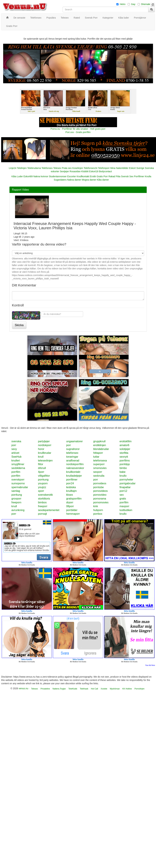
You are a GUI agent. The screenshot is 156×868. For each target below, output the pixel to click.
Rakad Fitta (115, 176)
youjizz (42, 487)
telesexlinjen (45, 461)
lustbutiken (126, 510)
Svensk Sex (127, 176)
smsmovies (100, 468)
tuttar (96, 457)
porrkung (43, 480)
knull (41, 457)
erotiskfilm (126, 441)
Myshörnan (115, 689)
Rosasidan (75, 171)
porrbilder (72, 510)
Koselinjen (78, 168)
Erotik (93, 176)
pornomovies (101, 502)
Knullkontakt (83, 176)
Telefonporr (104, 168)
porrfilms (125, 461)
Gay (133, 4)
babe (123, 472)
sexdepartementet (49, 510)
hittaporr (98, 453)
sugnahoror (73, 449)
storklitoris (44, 499)
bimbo (123, 468)
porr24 (70, 483)
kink (96, 506)
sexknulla (99, 476)
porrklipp (125, 464)
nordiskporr (45, 445)
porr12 (123, 491)
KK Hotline (127, 689)
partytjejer (44, 441)
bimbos (42, 502)
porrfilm (16, 472)
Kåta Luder (17, 176)
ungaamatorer (74, 441)
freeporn (16, 502)
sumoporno (18, 483)
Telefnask (84, 689)
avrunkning (18, 510)
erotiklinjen (100, 445)
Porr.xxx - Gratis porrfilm (78, 132)
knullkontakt (73, 472)
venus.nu (24, 688)
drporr (70, 502)
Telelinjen (22, 168)
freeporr (43, 506)
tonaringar (72, 457)
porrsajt (42, 514)
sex (122, 495)
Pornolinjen (140, 689)
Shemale (146, 4)
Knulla (148, 176)
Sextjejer (64, 171)
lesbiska (71, 487)
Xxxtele (104, 689)
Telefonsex (47, 168)
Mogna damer (89, 180)
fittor (41, 464)
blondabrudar (101, 449)
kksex (70, 495)
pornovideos (100, 491)
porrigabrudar (128, 483)
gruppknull (99, 441)
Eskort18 (94, 171)
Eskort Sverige (137, 168)
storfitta (124, 453)
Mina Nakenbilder (119, 168)
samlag (16, 491)
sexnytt (124, 457)
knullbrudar (45, 453)
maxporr (124, 506)
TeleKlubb (73, 689)
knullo (123, 476)
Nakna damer (74, 180)
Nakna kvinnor (41, 176)
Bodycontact (105, 171)
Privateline (45, 689)
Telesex (57, 168)
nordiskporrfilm (75, 464)
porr (14, 445)
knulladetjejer (74, 476)
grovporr (16, 499)
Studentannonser (58, 176)
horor (41, 449)
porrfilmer (72, 480)
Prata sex (67, 168)
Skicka (19, 325)
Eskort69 (28, 176)
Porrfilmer (139, 176)
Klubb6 (85, 171)
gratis (123, 499)
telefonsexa (100, 461)
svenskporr (18, 480)
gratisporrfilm (74, 499)
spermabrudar (20, 487)
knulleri (16, 461)
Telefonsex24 (90, 168)
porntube (98, 487)
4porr (41, 472)
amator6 (124, 445)
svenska (16, 441)
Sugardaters (60, 180)
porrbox (98, 514)
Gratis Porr (102, 176)
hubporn (98, 510)
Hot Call (94, 689)
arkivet (15, 453)
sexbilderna (18, 468)
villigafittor (44, 476)
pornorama (100, 499)
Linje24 (13, 168)
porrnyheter (126, 480)
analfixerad (73, 461)
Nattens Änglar (59, 689)
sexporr (98, 472)
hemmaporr (73, 514)
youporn (43, 483)
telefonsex (72, 453)
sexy (14, 449)
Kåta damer (103, 180)
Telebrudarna (34, 168)
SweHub (16, 457)
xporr (41, 491)
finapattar (125, 487)
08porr (70, 506)
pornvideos (100, 483)
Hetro (123, 4)
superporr (99, 464)
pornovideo (100, 495)
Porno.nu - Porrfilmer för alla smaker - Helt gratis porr (78, 129)
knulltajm (71, 491)
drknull (42, 468)
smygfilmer (18, 464)
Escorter (72, 176)
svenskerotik (45, 495)
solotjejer (125, 449)
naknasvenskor (75, 468)
